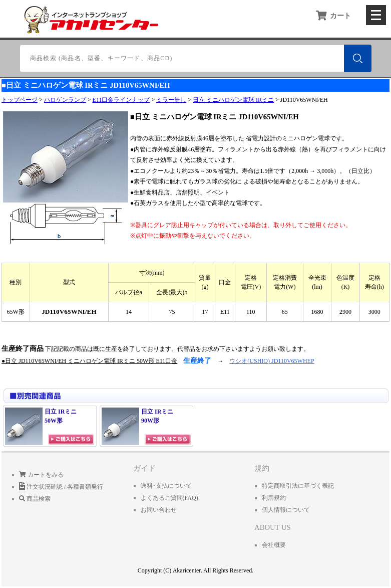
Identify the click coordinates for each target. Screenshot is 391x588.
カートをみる (41, 475)
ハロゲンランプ (65, 100)
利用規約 (274, 498)
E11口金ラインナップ (121, 100)
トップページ (20, 100)
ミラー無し (171, 100)
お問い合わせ (159, 510)
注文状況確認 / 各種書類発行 (61, 487)
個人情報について (286, 510)
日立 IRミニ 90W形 (137, 426)
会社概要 (274, 545)
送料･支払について (166, 486)
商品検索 (35, 499)
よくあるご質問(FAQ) (169, 498)
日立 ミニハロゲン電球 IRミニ (233, 100)
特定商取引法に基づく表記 (298, 486)
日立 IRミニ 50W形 (41, 426)
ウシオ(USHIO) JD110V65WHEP (272, 361)
